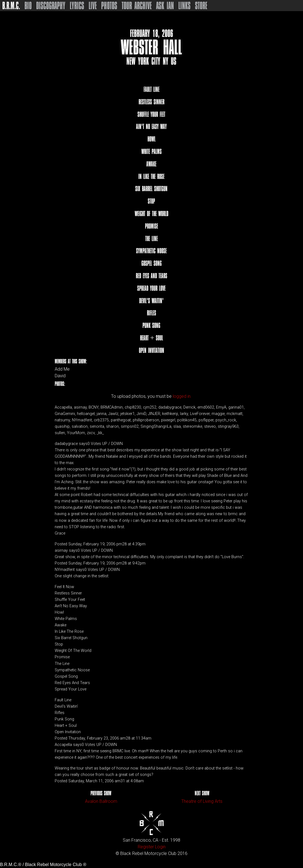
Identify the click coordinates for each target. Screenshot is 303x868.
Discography (51, 6)
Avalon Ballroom (101, 801)
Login (160, 847)
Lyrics (77, 6)
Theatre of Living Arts (202, 801)
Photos (109, 6)
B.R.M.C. (11, 6)
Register (146, 847)
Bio (28, 6)
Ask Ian (165, 6)
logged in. (182, 396)
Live (93, 6)
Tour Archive (137, 6)
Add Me (62, 369)
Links (184, 6)
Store (201, 6)
